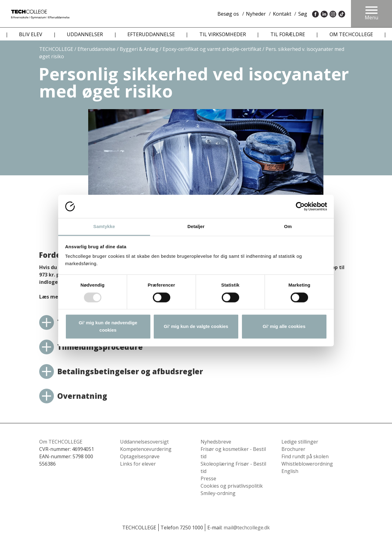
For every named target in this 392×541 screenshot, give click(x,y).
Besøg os (228, 14)
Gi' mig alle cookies (284, 327)
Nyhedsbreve (216, 442)
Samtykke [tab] (104, 227)
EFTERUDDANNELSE (151, 34)
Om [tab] (288, 227)
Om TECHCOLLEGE (61, 442)
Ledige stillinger (300, 442)
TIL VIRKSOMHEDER (223, 34)
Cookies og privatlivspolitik (232, 486)
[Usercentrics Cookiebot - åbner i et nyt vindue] (300, 206)
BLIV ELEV (31, 34)
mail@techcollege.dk (247, 528)
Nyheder (256, 14)
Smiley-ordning (218, 493)
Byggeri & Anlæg (139, 49)
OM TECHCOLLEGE (351, 34)
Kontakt (282, 14)
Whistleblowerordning (307, 464)
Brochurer (293, 449)
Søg (303, 14)
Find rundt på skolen (305, 456)
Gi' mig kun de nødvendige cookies (108, 327)
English (290, 471)
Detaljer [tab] (196, 227)
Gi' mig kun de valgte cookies (196, 327)
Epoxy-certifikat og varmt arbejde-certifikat (212, 49)
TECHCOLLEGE (56, 49)
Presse (208, 478)
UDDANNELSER (85, 34)
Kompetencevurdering (146, 449)
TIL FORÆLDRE (288, 34)
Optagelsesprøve (140, 456)
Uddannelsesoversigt (144, 442)
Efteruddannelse (96, 49)
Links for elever (138, 464)
